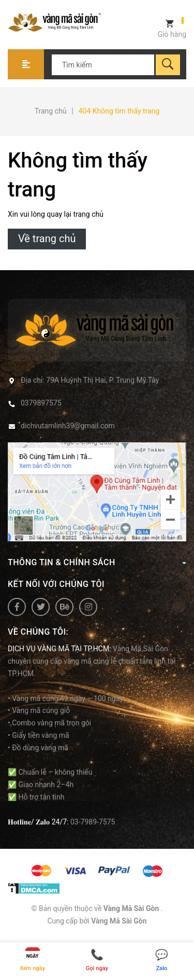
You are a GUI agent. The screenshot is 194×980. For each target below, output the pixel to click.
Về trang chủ (47, 239)
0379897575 (41, 403)
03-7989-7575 (93, 822)
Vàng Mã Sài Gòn (119, 921)
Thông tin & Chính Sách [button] (97, 562)
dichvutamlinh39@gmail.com (68, 426)
